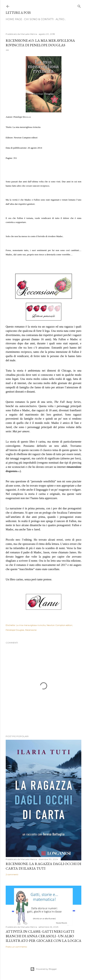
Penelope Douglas (15, 630)
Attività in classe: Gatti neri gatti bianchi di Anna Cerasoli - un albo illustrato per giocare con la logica (43, 936)
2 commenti (12, 874)
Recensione (31, 630)
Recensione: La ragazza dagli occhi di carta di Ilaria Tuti (43, 866)
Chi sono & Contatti (39, 19)
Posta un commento (16, 947)
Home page (14, 19)
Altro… (61, 19)
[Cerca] (79, 6)
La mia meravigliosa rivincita (31, 625)
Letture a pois (18, 13)
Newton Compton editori (59, 625)
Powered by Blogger (44, 969)
